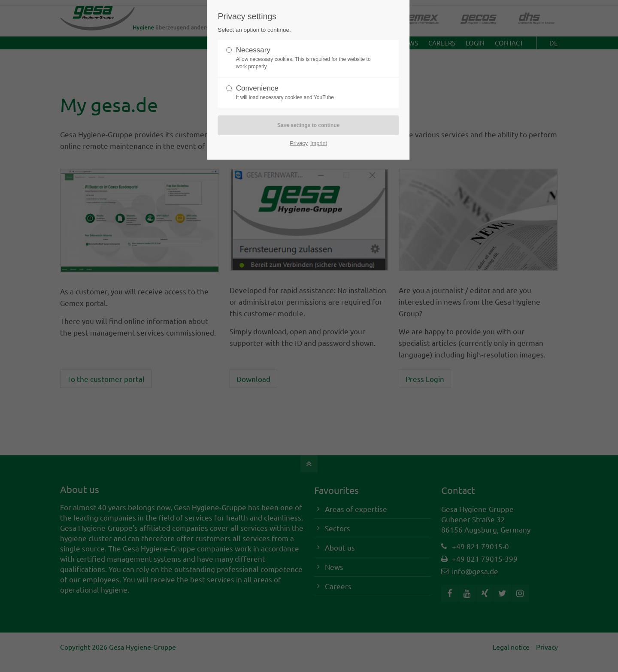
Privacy (299, 143)
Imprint (319, 143)
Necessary (305, 58)
